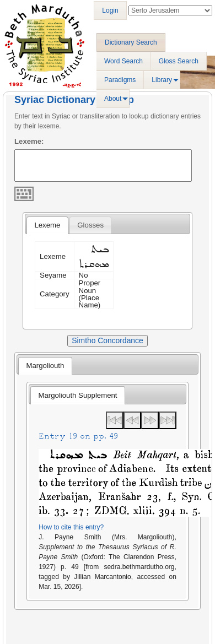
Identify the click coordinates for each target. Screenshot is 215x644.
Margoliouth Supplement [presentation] (78, 395)
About (113, 99)
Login (110, 10)
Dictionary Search (131, 42)
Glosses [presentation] (90, 225)
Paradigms (120, 80)
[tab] (47, 225)
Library (162, 80)
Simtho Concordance (107, 340)
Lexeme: (29, 141)
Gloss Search (179, 61)
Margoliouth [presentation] (45, 366)
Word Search (123, 61)
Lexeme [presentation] (47, 225)
